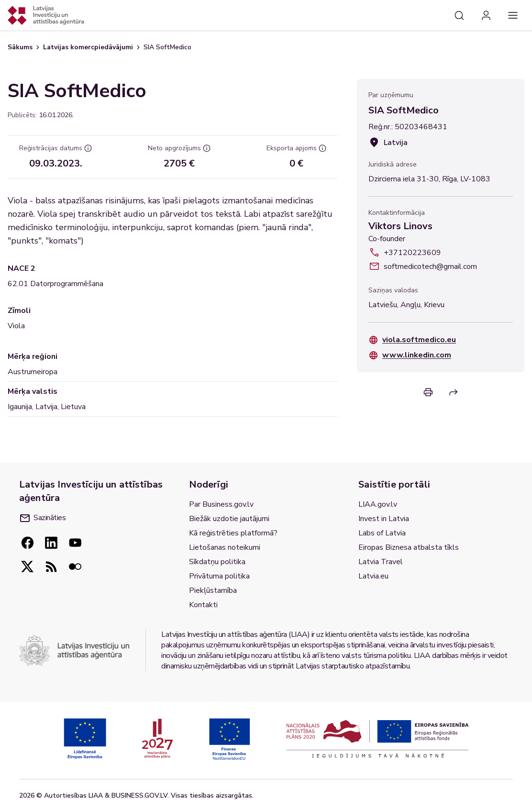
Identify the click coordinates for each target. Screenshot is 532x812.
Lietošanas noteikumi (225, 547)
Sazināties (43, 518)
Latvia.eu (373, 576)
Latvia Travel (381, 562)
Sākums (20, 47)
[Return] (454, 392)
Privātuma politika (219, 576)
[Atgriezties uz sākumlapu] (46, 15)
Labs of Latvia (382, 533)
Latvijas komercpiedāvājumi (88, 47)
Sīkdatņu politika (217, 562)
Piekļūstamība (213, 590)
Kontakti (203, 605)
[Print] (428, 392)
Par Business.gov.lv (221, 504)
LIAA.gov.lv (378, 504)
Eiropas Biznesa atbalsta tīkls (409, 547)
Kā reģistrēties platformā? (233, 533)
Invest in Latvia (384, 519)
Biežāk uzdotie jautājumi (229, 519)
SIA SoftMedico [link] (167, 47)
